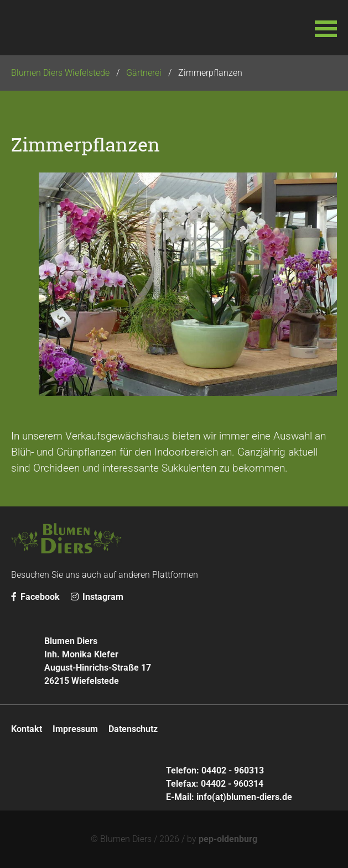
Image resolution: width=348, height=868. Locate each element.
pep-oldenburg (228, 839)
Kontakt (27, 729)
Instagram (97, 597)
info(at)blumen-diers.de (244, 797)
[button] (326, 28)
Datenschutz (133, 729)
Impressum (75, 729)
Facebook (35, 597)
